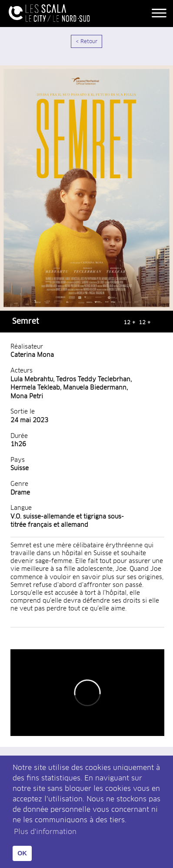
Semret (26, 322)
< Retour (86, 42)
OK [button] (22, 853)
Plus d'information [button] (45, 832)
